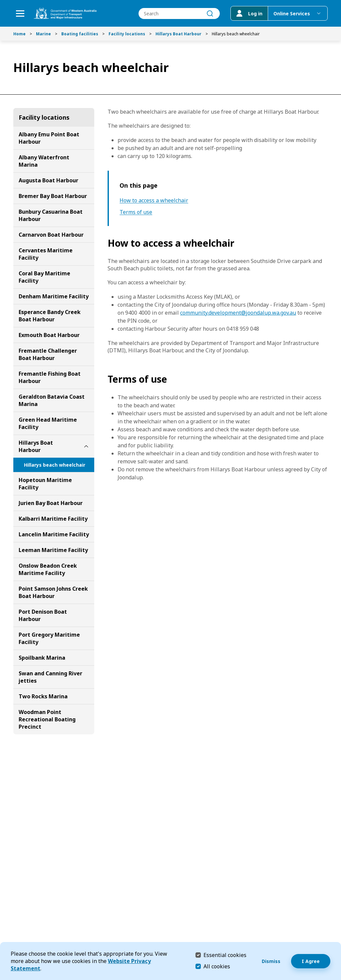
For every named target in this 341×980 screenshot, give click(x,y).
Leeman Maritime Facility (53, 550)
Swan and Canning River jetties (50, 677)
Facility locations (127, 34)
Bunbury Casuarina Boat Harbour (51, 215)
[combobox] (179, 13)
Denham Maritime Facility (54, 296)
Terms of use (136, 212)
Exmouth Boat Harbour (49, 335)
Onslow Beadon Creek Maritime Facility (48, 569)
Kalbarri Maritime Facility (53, 519)
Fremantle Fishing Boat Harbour (50, 377)
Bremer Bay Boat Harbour (53, 196)
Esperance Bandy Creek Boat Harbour (50, 316)
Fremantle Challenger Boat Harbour (48, 354)
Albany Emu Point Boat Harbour (49, 138)
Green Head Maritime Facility (48, 423)
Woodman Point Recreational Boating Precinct (47, 719)
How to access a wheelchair (154, 200)
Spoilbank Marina (42, 658)
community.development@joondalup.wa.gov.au (238, 313)
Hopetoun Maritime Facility (45, 484)
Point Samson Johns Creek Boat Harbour (53, 592)
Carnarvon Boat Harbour (51, 235)
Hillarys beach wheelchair (55, 465)
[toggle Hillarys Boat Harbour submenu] (86, 446)
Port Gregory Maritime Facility (49, 638)
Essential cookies (225, 955)
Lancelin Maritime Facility (54, 534)
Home (19, 34)
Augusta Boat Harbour (48, 180)
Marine (43, 34)
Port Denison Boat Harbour (43, 615)
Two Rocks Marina (43, 696)
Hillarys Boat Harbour (178, 34)
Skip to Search (2, 2)
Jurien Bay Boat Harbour (51, 503)
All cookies (217, 966)
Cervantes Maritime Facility (46, 254)
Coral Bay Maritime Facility (44, 277)
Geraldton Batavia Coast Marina (52, 400)
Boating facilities (80, 34)
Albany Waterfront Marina (44, 161)
